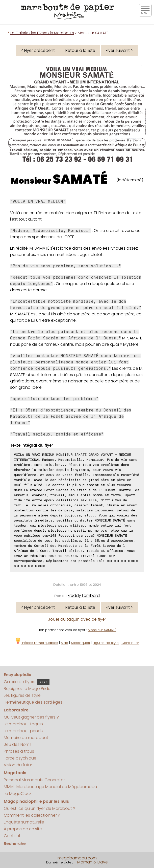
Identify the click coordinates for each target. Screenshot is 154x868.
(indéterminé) (130, 180)
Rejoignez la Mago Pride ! (28, 689)
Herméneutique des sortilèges (33, 702)
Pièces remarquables (36, 643)
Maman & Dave (93, 862)
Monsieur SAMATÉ (102, 630)
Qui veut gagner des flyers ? (31, 717)
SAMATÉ (80, 179)
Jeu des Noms (18, 744)
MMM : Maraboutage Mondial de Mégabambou (50, 787)
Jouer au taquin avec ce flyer (77, 619)
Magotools (15, 773)
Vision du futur (18, 765)
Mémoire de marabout (26, 738)
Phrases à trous (19, 751)
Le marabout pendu (23, 731)
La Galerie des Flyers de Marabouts (42, 33)
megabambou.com (77, 858)
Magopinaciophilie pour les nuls (36, 801)
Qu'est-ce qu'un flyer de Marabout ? (40, 808)
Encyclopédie (18, 675)
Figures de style (106, 643)
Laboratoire (16, 710)
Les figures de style (22, 695)
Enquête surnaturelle (24, 822)
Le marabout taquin (23, 724)
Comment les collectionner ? (32, 815)
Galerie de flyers (27, 682)
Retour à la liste (80, 50)
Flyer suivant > (119, 50)
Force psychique (20, 758)
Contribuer (130, 643)
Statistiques (80, 643)
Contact (12, 836)
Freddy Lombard (84, 595)
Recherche (15, 844)
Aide (65, 643)
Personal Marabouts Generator (34, 780)
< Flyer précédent (38, 50)
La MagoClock (18, 794)
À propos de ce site (23, 829)
